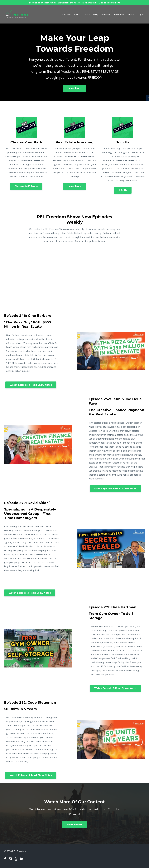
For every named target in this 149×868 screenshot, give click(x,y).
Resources (119, 14)
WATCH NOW (75, 825)
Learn (87, 14)
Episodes (66, 14)
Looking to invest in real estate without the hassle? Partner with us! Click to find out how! (74, 3)
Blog (96, 14)
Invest (77, 14)
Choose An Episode (26, 186)
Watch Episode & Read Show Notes (31, 385)
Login (140, 14)
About (131, 14)
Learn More (74, 88)
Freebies (106, 14)
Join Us (123, 190)
